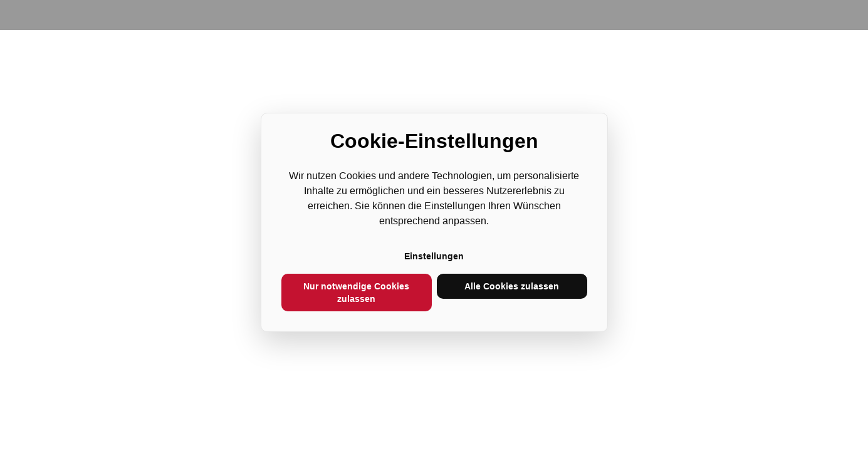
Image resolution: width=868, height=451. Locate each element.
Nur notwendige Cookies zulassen (356, 293)
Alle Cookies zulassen (512, 286)
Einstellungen (434, 256)
